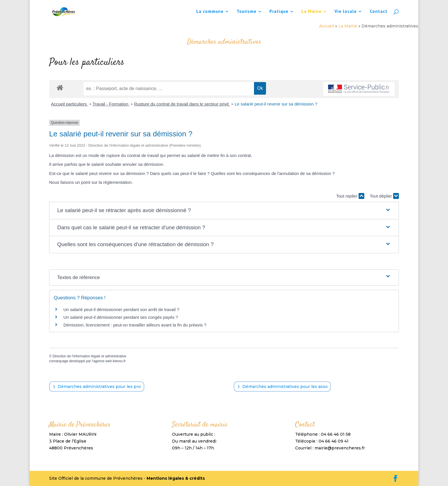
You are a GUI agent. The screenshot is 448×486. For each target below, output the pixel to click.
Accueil (327, 26)
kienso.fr (119, 361)
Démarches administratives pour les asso (285, 387)
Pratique (279, 12)
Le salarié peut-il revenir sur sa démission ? (276, 104)
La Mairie (311, 12)
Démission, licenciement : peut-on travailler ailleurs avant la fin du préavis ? (135, 325)
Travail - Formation (111, 104)
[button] (224, 211)
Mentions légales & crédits (176, 478)
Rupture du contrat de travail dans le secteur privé (182, 104)
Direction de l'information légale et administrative (89, 356)
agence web (102, 361)
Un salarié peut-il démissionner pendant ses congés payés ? (121, 317)
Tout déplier (384, 196)
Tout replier (350, 196)
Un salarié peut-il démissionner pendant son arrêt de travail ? (121, 309)
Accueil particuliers (70, 104)
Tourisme (246, 12)
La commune (210, 12)
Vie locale (346, 12)
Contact (379, 12)
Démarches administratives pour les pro (99, 387)
